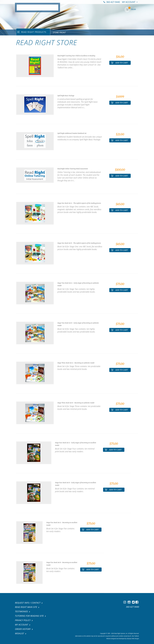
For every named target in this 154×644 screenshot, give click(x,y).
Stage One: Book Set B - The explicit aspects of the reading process (79, 243)
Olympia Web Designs (133, 638)
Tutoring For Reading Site (29, 616)
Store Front (59, 32)
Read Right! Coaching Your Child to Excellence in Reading (76, 56)
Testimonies (21, 611)
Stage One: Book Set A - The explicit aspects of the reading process (79, 203)
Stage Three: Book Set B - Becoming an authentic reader (76, 403)
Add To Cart (119, 63)
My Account (130, 2)
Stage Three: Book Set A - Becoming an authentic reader (76, 363)
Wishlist (19, 633)
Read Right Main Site (26, 607)
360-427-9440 (112, 2)
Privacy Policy (23, 620)
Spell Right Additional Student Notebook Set (72, 133)
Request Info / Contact (28, 603)
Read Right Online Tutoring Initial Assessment (73, 169)
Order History (23, 628)
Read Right (58, 38)
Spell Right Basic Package (66, 96)
